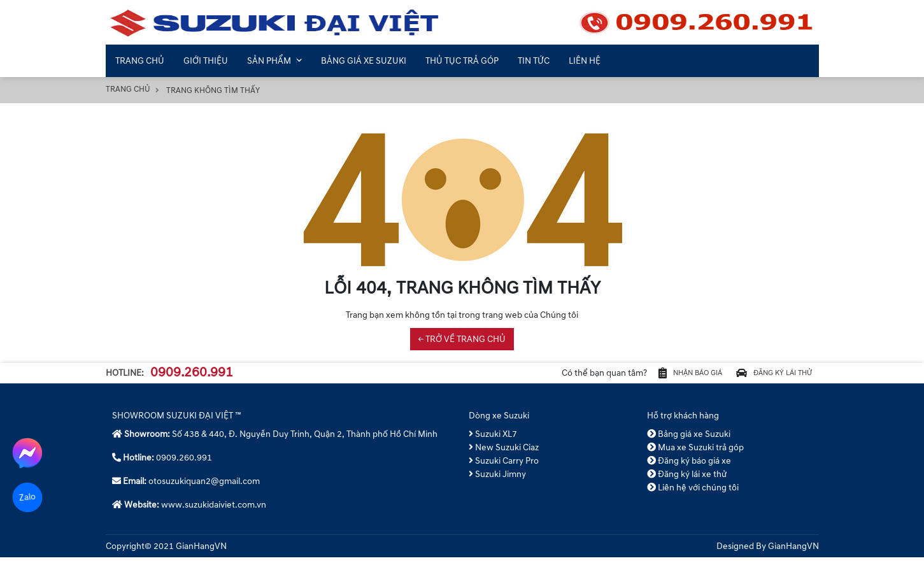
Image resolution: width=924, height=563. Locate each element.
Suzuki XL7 (493, 440)
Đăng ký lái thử (764, 376)
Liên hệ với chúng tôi (693, 493)
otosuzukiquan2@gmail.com (204, 487)
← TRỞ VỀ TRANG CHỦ (462, 339)
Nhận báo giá (661, 376)
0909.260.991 (192, 376)
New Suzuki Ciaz (504, 453)
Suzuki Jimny (498, 480)
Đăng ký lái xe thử (687, 480)
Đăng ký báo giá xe (689, 467)
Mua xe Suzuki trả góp (696, 453)
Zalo (27, 497)
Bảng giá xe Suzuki (689, 440)
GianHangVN (793, 552)
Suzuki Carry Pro (504, 467)
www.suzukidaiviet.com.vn (214, 510)
